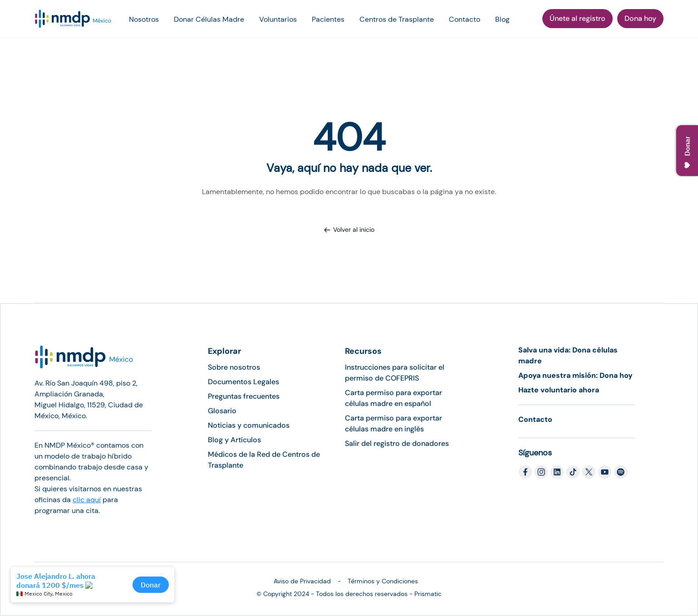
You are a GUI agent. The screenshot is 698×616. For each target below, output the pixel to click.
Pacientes (328, 19)
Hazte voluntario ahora (559, 390)
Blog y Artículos (234, 440)
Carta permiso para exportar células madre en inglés (393, 423)
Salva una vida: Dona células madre (568, 355)
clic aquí (87, 500)
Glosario (222, 411)
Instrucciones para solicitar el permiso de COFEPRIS (395, 373)
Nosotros (144, 19)
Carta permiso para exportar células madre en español (393, 398)
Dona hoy (640, 18)
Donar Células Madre (209, 19)
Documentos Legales (243, 382)
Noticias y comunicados (249, 425)
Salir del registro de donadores (397, 443)
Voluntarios (278, 19)
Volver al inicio (349, 230)
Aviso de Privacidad (302, 581)
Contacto (465, 19)
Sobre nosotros (234, 367)
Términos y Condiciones (383, 581)
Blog (502, 19)
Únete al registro (578, 18)
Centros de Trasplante (397, 19)
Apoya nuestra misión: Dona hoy (575, 375)
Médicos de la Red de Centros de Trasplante (264, 460)
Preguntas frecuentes (244, 396)
